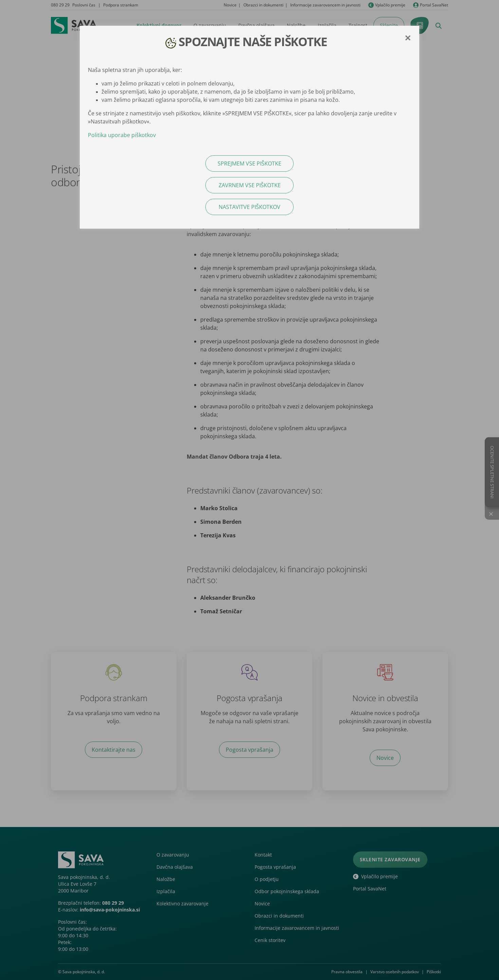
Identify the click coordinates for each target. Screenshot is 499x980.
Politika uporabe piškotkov (122, 135)
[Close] (408, 38)
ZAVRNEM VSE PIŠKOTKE (250, 185)
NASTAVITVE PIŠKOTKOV (249, 207)
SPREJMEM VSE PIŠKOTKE (249, 164)
